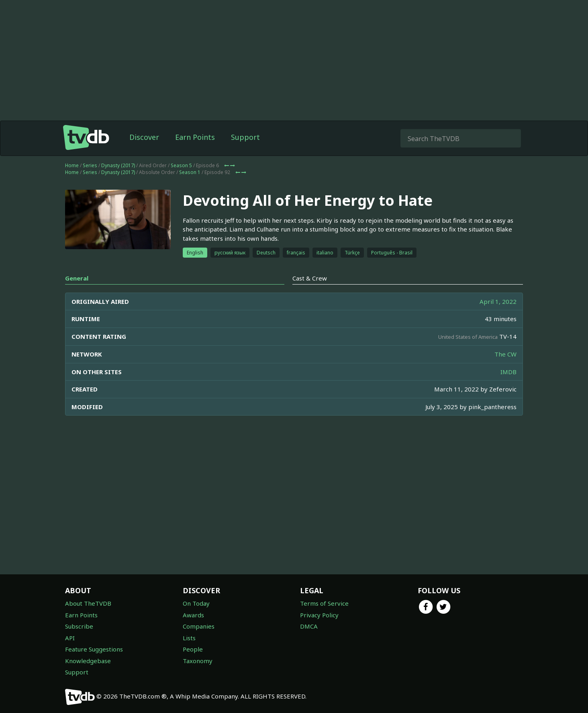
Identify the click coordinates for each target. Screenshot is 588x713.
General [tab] (77, 278)
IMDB (508, 372)
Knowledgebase (88, 661)
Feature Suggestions (94, 649)
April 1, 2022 (498, 301)
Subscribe (79, 626)
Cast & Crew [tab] (310, 278)
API (70, 638)
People (193, 649)
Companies (199, 626)
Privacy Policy (319, 615)
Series (90, 165)
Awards (193, 615)
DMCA (309, 626)
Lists (189, 638)
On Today (196, 603)
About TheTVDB (88, 603)
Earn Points (195, 137)
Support (245, 137)
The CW (505, 354)
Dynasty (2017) (118, 165)
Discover (144, 137)
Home (72, 165)
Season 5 (181, 165)
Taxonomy (198, 661)
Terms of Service (324, 603)
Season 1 (190, 172)
